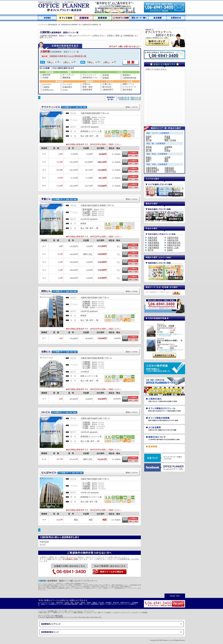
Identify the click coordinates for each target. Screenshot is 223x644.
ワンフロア (66, 84)
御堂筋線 (45, 542)
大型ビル (85, 84)
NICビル (90, 412)
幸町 (166, 159)
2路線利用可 (107, 90)
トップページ (42, 611)
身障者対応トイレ (89, 78)
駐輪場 (105, 78)
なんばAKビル (90, 472)
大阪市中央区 (170, 172)
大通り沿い (106, 84)
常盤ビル (90, 199)
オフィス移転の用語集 (75, 613)
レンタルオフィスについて (120, 613)
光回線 (44, 78)
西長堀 (77, 56)
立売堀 (167, 157)
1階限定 (45, 87)
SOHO (64, 90)
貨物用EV (126, 75)
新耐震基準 (86, 90)
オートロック (67, 75)
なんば (71, 56)
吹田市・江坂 (173, 248)
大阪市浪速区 (152, 172)
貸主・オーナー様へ (61, 611)
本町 (148, 138)
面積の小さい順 (136, 97)
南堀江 (149, 157)
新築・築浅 (86, 87)
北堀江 (149, 159)
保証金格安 (126, 90)
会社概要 (51, 611)
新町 (166, 161)
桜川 (66, 56)
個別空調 (45, 75)
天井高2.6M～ (48, 90)
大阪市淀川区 (173, 240)
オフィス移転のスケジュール (57, 613)
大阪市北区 (169, 168)
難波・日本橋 (170, 140)
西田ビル (90, 291)
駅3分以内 (106, 87)
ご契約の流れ (42, 613)
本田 (148, 161)
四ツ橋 (83, 56)
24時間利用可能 (128, 78)
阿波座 (167, 136)
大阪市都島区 (153, 248)
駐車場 (105, 75)
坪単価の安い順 (124, 99)
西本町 (149, 136)
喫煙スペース (127, 84)
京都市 (170, 250)
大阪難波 (53, 56)
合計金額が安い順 (123, 97)
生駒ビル (90, 352)
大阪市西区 (169, 170)
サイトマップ (89, 611)
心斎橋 (167, 138)
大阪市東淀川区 (174, 243)
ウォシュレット (88, 75)
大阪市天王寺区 (153, 170)
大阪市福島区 (152, 168)
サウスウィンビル (90, 107)
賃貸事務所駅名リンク (50, 632)
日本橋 (60, 56)
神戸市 (151, 250)
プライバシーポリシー (76, 611)
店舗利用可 (66, 87)
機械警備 (65, 78)
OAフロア (46, 84)
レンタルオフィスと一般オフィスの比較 (97, 613)
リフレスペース (128, 87)
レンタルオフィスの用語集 (139, 613)
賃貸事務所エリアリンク (51, 624)
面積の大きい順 (136, 99)
